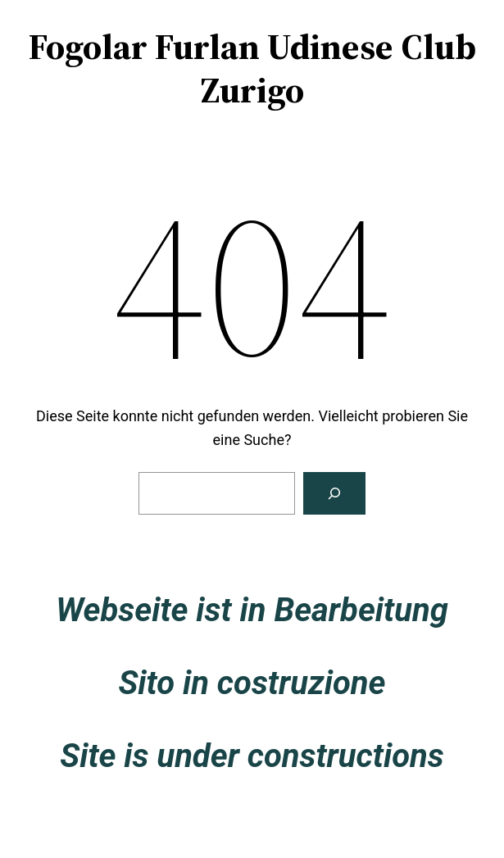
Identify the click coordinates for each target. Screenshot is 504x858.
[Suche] (334, 493)
